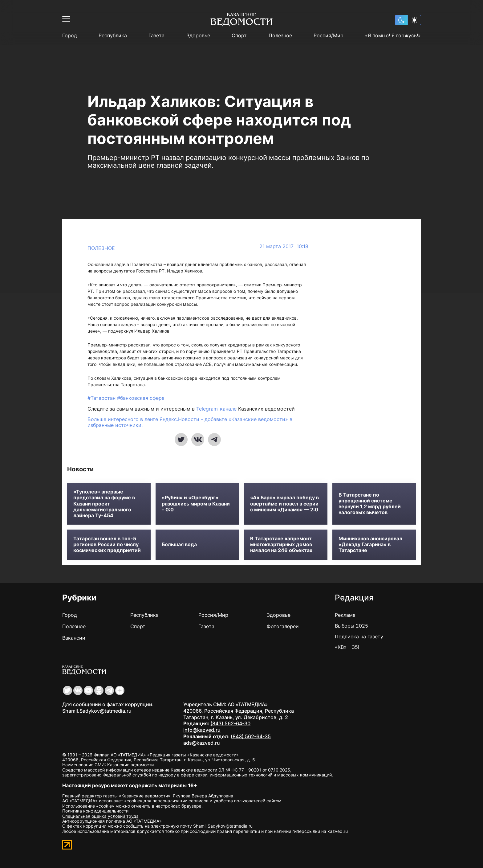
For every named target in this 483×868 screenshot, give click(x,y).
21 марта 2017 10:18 (284, 246)
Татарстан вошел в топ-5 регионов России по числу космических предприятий (107, 545)
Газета (156, 36)
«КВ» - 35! (347, 647)
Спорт (239, 36)
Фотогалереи (283, 626)
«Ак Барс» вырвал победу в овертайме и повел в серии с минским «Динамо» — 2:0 (284, 504)
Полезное (280, 36)
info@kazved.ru (202, 730)
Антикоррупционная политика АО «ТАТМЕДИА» (112, 821)
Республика (113, 36)
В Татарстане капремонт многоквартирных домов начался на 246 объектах (281, 545)
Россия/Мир (329, 36)
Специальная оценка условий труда (100, 816)
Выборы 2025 (351, 626)
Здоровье (198, 36)
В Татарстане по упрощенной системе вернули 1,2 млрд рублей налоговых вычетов (370, 504)
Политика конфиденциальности (95, 811)
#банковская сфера (141, 398)
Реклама (345, 615)
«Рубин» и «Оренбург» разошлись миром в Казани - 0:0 (196, 504)
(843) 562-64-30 (230, 723)
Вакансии (74, 638)
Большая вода (179, 545)
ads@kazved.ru (202, 743)
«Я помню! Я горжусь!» (393, 36)
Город (70, 36)
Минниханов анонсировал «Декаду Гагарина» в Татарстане (370, 545)
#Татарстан (102, 398)
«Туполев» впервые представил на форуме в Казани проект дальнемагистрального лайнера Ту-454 (104, 504)
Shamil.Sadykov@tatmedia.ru (97, 711)
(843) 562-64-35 (251, 736)
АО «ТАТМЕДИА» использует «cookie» (102, 801)
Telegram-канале (216, 409)
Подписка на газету (359, 637)
